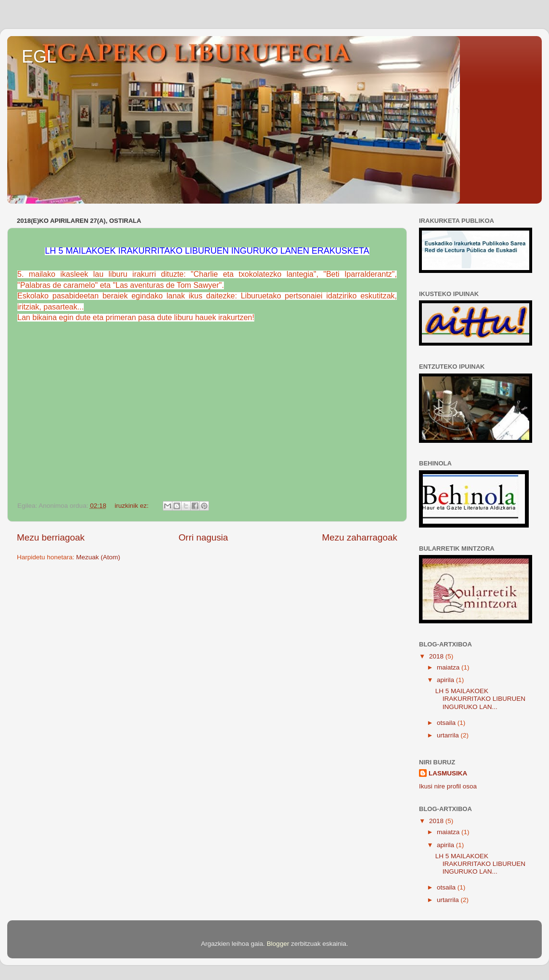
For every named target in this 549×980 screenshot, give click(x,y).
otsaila (447, 723)
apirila (446, 680)
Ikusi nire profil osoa (448, 786)
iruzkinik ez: (132, 506)
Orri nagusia (203, 537)
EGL (39, 57)
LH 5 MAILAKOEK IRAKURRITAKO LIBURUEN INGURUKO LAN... (480, 699)
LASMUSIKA (448, 773)
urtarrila (449, 735)
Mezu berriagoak (51, 537)
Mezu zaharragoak (360, 537)
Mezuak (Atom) (98, 557)
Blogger (278, 944)
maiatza (449, 667)
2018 (437, 656)
